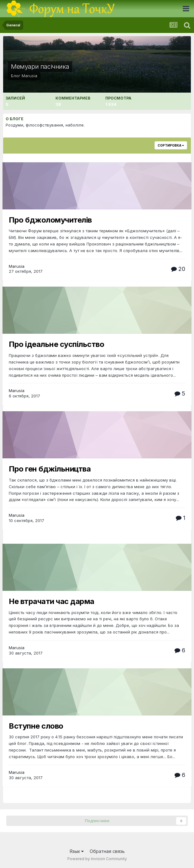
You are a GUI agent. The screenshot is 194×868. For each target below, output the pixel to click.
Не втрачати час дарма (52, 601)
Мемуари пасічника (40, 67)
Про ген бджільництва (50, 469)
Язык (77, 851)
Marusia (29, 76)
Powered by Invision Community (97, 859)
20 (178, 269)
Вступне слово (36, 726)
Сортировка (171, 145)
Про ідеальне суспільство (56, 344)
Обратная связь (107, 851)
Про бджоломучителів (50, 220)
